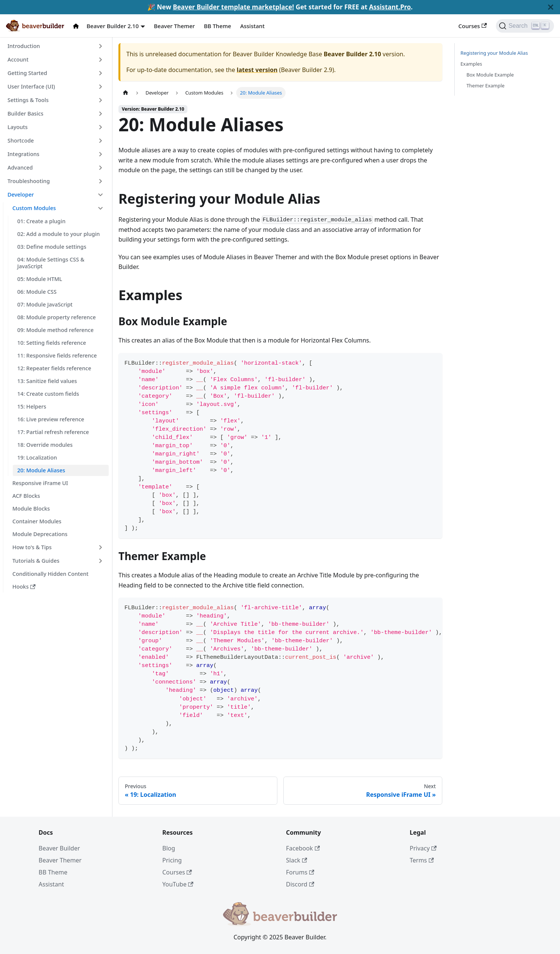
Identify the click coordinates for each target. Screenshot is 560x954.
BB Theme (218, 26)
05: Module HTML (40, 279)
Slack (296, 860)
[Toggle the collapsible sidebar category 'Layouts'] (100, 127)
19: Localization (37, 457)
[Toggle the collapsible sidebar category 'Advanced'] (100, 168)
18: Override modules (45, 445)
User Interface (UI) (31, 86)
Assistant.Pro (390, 7)
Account (18, 59)
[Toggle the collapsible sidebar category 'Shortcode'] (100, 141)
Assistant (252, 26)
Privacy (423, 848)
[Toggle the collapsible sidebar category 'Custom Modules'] (100, 208)
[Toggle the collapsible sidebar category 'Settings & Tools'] (100, 100)
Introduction (24, 46)
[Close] (551, 7)
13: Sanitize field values (47, 381)
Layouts (18, 127)
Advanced (20, 168)
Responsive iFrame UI (40, 483)
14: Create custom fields (48, 394)
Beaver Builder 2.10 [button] (113, 26)
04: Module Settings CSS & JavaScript (51, 263)
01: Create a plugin (41, 221)
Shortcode (21, 140)
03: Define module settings (52, 247)
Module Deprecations (40, 534)
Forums (300, 872)
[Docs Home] (78, 26)
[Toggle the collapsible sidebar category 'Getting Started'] (100, 73)
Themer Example (486, 86)
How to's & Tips (32, 547)
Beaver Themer (174, 26)
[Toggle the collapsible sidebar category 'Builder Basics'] (100, 114)
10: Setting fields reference (52, 343)
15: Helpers (32, 406)
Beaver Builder (59, 848)
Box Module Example (490, 75)
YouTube (178, 884)
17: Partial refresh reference (53, 432)
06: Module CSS (37, 292)
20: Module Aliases (41, 470)
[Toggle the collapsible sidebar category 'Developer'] (100, 195)
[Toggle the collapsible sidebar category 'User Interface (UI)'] (100, 87)
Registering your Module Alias (494, 53)
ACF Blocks (26, 496)
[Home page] (126, 93)
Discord (300, 884)
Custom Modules (34, 208)
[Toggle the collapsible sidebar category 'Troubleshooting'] (100, 181)
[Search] (525, 26)
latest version (257, 70)
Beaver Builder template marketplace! (233, 7)
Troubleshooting (29, 181)
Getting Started (27, 73)
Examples (472, 64)
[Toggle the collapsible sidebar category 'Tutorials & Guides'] (100, 561)
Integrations (23, 154)
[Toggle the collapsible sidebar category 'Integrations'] (100, 154)
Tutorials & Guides (36, 561)
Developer (21, 195)
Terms (422, 860)
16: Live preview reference (51, 419)
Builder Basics (25, 113)
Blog (169, 848)
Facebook (303, 848)
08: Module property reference (56, 317)
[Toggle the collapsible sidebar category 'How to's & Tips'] (100, 547)
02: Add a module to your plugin (58, 234)
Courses (473, 26)
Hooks (24, 587)
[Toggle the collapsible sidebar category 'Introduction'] (100, 46)
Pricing (172, 860)
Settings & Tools (28, 100)
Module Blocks (31, 509)
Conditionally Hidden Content (50, 574)
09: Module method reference (55, 330)
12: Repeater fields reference (54, 368)
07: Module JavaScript (45, 304)
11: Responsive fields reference (57, 355)
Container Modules (37, 521)
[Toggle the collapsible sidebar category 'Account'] (100, 60)
